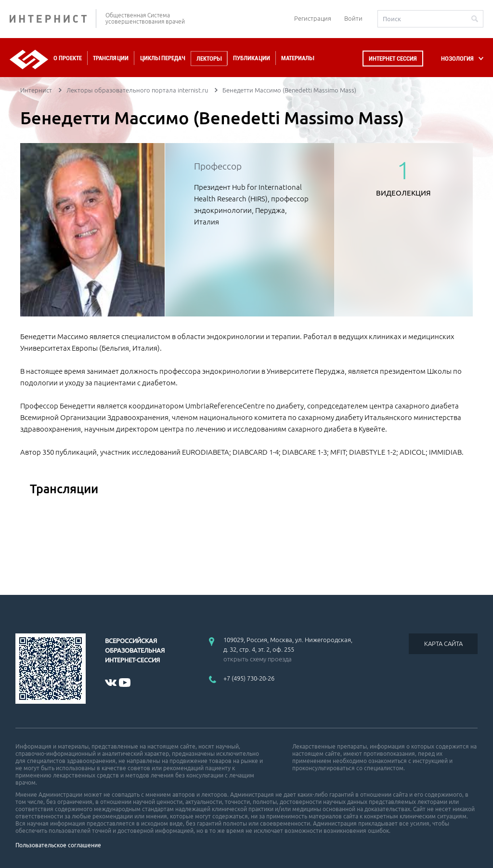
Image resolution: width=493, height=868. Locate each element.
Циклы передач (162, 58)
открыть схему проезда (258, 659)
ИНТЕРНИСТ (53, 19)
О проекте (68, 58)
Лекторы (209, 59)
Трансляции (111, 58)
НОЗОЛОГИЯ (457, 59)
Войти (353, 18)
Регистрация (313, 18)
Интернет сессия (393, 59)
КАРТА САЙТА (443, 644)
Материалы (298, 58)
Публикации (252, 58)
